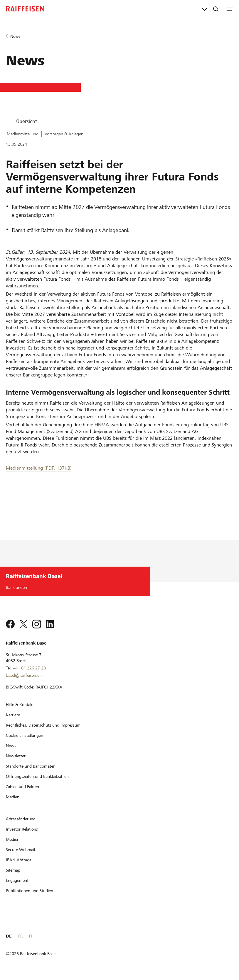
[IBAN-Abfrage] (19, 860)
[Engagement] (17, 880)
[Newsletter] (16, 756)
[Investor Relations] (22, 829)
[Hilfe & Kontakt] (20, 705)
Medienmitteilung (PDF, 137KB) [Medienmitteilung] (39, 468)
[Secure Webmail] (20, 850)
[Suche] (216, 9)
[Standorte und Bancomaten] (31, 766)
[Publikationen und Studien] (30, 891)
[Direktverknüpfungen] (205, 9)
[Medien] (13, 797)
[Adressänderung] (21, 819)
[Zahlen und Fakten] (22, 787)
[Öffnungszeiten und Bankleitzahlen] (37, 776)
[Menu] (230, 9)
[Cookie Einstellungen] (25, 735)
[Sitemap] (13, 870)
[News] (11, 746)
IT (31, 936)
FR (20, 936)
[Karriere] (13, 715)
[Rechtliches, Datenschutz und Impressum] (43, 725)
